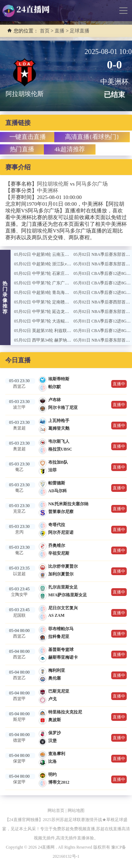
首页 (45, 31)
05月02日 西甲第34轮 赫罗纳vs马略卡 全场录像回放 (62, 340)
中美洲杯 (48, 191)
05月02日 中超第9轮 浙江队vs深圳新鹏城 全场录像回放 (65, 264)
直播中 (119, 384)
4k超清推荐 (70, 149)
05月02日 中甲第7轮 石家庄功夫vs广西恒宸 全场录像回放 (67, 273)
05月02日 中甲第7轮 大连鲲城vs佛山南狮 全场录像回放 (65, 321)
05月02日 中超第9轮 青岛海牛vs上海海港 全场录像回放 (65, 293)
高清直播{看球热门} (92, 137)
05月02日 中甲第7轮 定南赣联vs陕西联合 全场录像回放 (65, 302)
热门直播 (22, 149)
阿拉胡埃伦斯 (53, 184)
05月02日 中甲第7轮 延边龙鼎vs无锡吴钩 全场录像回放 (65, 312)
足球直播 (80, 31)
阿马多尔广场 (92, 184)
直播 (59, 31)
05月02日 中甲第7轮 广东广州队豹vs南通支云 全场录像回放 (69, 283)
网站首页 (56, 810)
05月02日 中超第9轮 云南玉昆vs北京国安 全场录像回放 (65, 254)
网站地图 (76, 810)
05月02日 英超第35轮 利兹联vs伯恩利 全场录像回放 (62, 331)
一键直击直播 (28, 137)
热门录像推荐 (5, 298)
